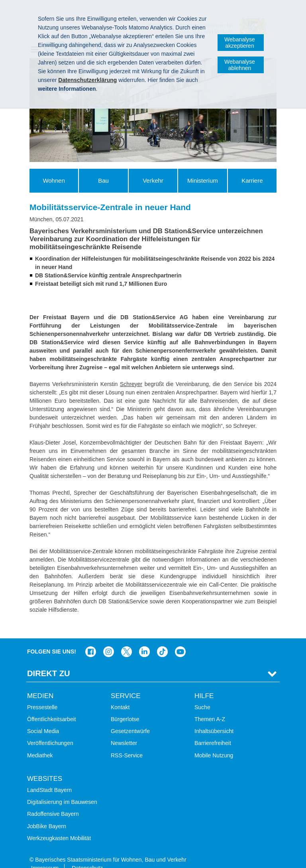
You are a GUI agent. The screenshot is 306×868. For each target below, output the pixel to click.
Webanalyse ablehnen (240, 65)
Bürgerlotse (125, 707)
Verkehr (153, 180)
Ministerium (203, 180)
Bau (103, 180)
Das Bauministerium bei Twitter (127, 640)
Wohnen (54, 180)
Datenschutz (87, 856)
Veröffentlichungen (50, 731)
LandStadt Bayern (49, 778)
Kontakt (120, 695)
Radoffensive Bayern (53, 802)
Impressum (45, 856)
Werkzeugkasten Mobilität (59, 826)
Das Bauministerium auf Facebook (91, 640)
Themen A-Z (210, 707)
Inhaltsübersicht (214, 719)
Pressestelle (42, 695)
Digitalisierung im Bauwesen (62, 790)
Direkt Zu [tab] (49, 661)
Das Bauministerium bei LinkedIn (144, 640)
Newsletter (124, 731)
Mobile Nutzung (214, 743)
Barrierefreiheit (213, 731)
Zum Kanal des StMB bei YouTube (180, 640)
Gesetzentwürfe (130, 719)
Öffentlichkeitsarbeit (52, 707)
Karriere (252, 180)
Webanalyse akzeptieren (240, 43)
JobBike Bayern (47, 814)
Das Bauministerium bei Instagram (109, 640)
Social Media (43, 719)
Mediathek (40, 743)
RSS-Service (127, 743)
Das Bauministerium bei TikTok (162, 640)
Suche (202, 695)
